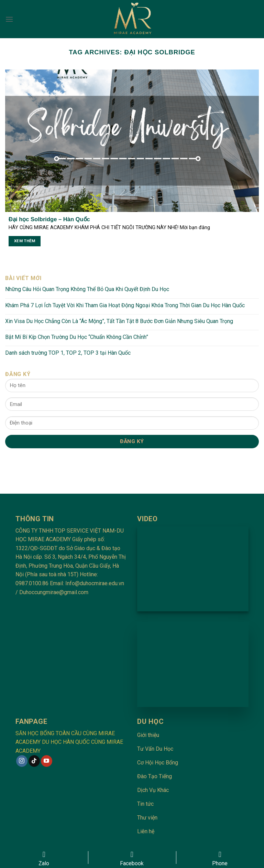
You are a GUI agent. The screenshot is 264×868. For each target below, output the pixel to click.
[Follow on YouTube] (47, 761)
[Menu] (9, 19)
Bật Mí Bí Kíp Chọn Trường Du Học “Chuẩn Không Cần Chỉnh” (77, 337)
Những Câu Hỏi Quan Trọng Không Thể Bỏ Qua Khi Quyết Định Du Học (87, 289)
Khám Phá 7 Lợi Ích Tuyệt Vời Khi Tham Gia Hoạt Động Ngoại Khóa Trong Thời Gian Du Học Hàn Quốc (125, 305)
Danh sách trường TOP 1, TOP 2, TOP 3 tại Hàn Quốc (68, 353)
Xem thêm (25, 241)
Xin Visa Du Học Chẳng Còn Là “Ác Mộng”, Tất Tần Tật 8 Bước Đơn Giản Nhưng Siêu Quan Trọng (119, 321)
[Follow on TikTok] (34, 761)
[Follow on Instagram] (22, 761)
